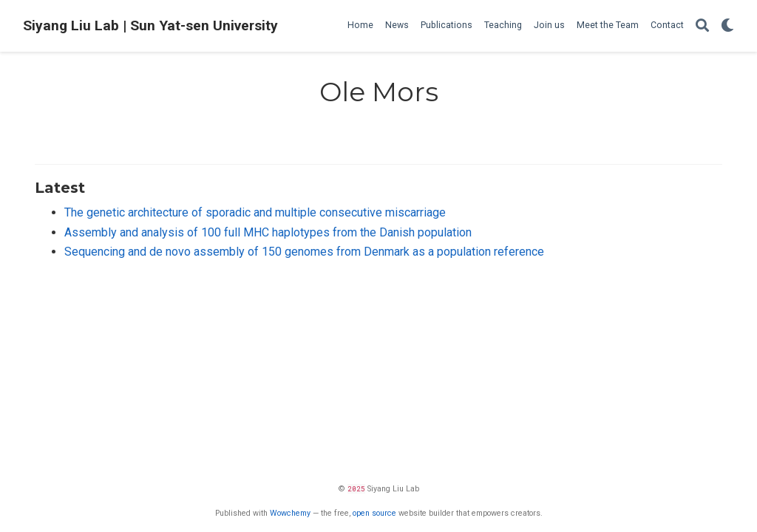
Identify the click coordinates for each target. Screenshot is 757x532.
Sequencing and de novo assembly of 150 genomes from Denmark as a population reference (304, 252)
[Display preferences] (727, 26)
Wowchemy (290, 513)
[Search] (702, 26)
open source (374, 513)
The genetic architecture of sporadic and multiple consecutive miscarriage (255, 212)
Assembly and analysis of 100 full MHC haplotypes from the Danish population (268, 232)
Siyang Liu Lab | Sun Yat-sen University (150, 25)
